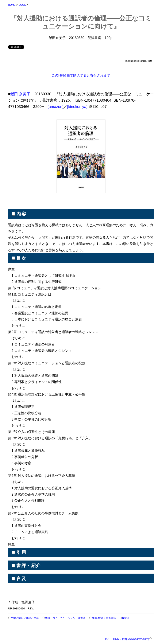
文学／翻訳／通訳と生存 (25, 618)
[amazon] (56, 107)
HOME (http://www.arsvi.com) (131, 639)
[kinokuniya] (77, 107)
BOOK (22, 5)
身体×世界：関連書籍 (104, 618)
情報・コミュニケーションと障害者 (65, 618)
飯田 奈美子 (20, 94)
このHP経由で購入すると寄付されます (81, 75)
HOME (12, 5)
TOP (108, 639)
